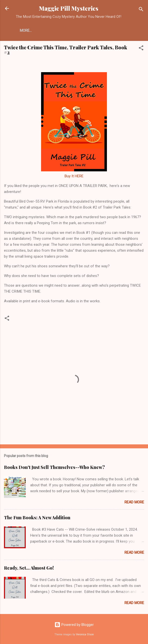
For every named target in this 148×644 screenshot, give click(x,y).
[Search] (141, 10)
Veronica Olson (85, 634)
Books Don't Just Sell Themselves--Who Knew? (54, 467)
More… (26, 31)
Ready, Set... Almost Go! (29, 568)
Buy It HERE (74, 176)
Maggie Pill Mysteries (69, 8)
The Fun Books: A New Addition (37, 518)
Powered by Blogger (74, 625)
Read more (134, 502)
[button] (141, 49)
